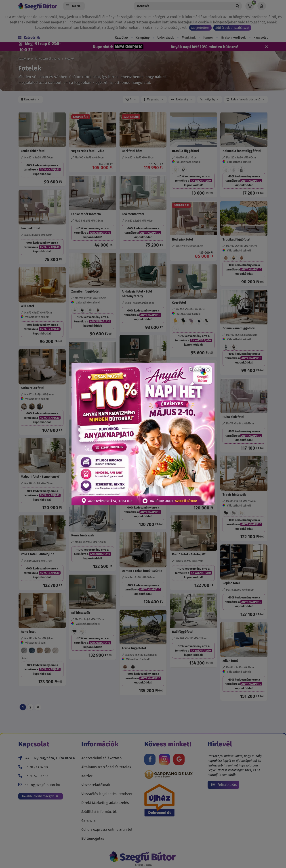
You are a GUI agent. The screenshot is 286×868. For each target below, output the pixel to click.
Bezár (199, 369)
